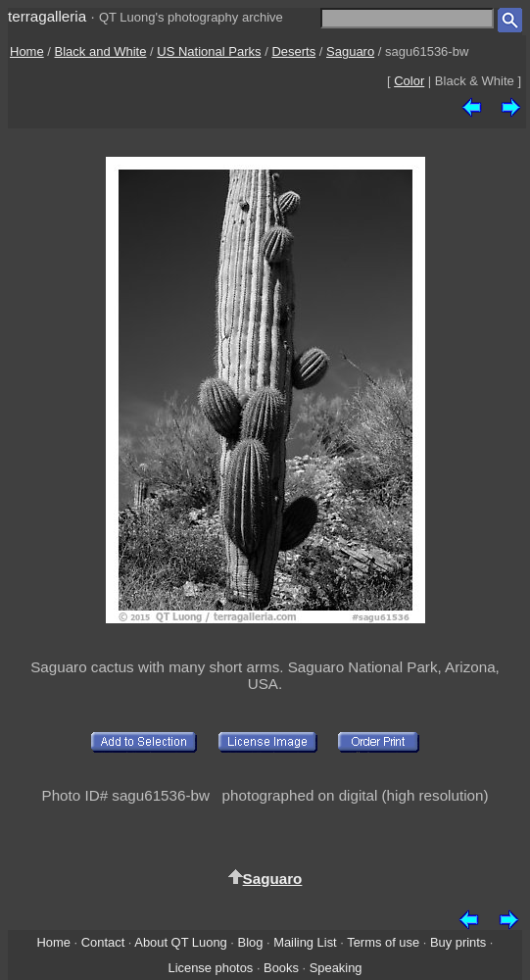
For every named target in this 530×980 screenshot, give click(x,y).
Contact (103, 942)
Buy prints (458, 942)
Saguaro (350, 51)
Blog (251, 942)
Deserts (293, 51)
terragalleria (47, 16)
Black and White (101, 51)
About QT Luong (180, 942)
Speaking (336, 968)
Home (27, 51)
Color (409, 81)
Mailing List (305, 942)
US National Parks (209, 51)
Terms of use (383, 942)
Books (281, 968)
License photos (210, 968)
